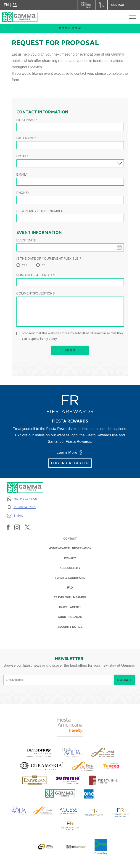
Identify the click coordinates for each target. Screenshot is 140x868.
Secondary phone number (40, 211)
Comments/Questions (36, 293)
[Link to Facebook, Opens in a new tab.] (8, 527)
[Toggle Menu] (133, 17)
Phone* (23, 193)
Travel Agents (70, 607)
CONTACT (70, 539)
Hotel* (22, 156)
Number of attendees (36, 275)
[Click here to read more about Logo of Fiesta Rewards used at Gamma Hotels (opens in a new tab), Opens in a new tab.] (94, 812)
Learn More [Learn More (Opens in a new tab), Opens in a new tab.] (70, 453)
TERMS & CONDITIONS (70, 578)
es (15, 5)
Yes (25, 265)
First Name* (27, 120)
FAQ (70, 588)
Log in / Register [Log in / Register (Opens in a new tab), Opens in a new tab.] (70, 463)
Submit (125, 680)
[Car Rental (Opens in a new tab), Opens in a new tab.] (101, 5)
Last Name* (26, 138)
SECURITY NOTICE (70, 627)
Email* (22, 174)
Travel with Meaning (70, 597)
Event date (26, 240)
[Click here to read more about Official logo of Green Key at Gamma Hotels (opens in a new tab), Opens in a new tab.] (101, 847)
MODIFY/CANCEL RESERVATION (70, 548)
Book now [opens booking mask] (70, 28)
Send (70, 350)
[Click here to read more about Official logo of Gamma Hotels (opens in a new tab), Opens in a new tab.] (60, 794)
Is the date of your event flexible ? (49, 259)
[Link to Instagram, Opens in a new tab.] (17, 527)
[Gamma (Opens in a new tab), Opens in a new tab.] (86, 5)
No (44, 265)
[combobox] (70, 163)
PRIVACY (70, 558)
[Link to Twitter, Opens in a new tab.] (27, 527)
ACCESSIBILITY (70, 568)
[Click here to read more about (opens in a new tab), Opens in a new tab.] (39, 752)
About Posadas (70, 617)
